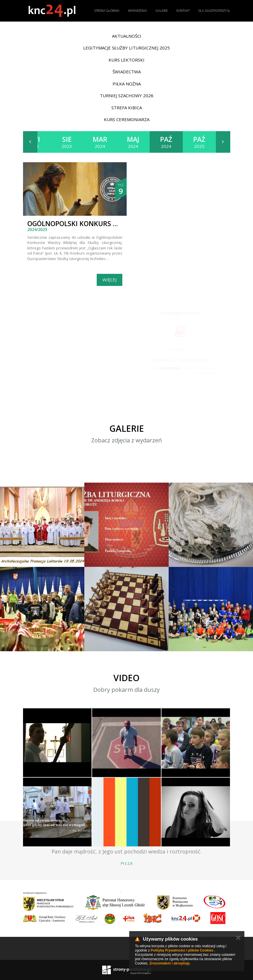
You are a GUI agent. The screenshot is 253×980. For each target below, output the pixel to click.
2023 (67, 142)
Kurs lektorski (126, 60)
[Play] (146, 368)
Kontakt (183, 10)
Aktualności (127, 36)
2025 (199, 142)
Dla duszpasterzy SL (214, 10)
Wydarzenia (138, 10)
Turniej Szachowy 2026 (127, 95)
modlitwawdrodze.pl (204, 373)
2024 (100, 142)
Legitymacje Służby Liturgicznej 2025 (126, 48)
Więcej (110, 280)
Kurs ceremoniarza (127, 119)
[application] (179, 369)
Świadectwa (127, 72)
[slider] (171, 368)
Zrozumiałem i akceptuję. (170, 963)
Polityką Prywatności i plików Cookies (182, 950)
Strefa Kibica (127, 108)
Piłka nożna (127, 84)
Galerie (162, 10)
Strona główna (107, 10)
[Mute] (196, 368)
